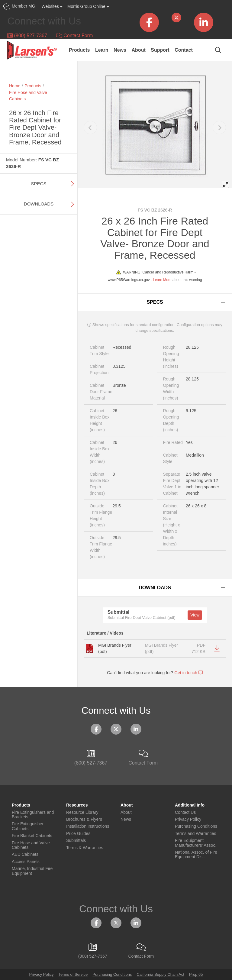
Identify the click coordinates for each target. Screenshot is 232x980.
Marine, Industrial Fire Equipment (32, 871)
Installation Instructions (88, 826)
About (139, 50)
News (120, 50)
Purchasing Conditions (196, 826)
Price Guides (78, 834)
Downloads (39, 204)
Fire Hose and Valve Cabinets (31, 845)
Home (15, 86)
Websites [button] (52, 6)
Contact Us (185, 812)
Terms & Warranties (85, 848)
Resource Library (82, 812)
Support (160, 50)
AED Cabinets (25, 854)
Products (79, 50)
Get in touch (188, 673)
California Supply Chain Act (160, 974)
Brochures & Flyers (84, 819)
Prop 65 (196, 974)
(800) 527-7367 (27, 36)
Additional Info (190, 805)
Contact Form (74, 36)
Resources (77, 805)
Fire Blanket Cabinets (32, 836)
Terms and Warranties (195, 834)
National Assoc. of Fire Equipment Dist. (196, 855)
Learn (102, 50)
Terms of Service (73, 974)
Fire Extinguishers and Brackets (33, 815)
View (195, 615)
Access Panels (26, 862)
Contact (184, 50)
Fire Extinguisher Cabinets (28, 826)
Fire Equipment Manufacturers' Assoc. (196, 843)
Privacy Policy (188, 819)
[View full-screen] (225, 184)
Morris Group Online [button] (88, 6)
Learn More (162, 280)
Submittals (76, 841)
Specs (39, 184)
